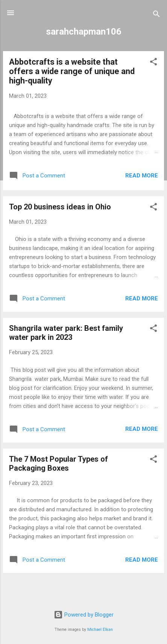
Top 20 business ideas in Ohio (60, 207)
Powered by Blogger (84, 615)
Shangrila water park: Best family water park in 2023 (66, 333)
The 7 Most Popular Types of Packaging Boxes (58, 464)
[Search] (156, 15)
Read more (142, 176)
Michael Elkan (100, 630)
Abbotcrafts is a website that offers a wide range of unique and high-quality (72, 71)
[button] (153, 63)
